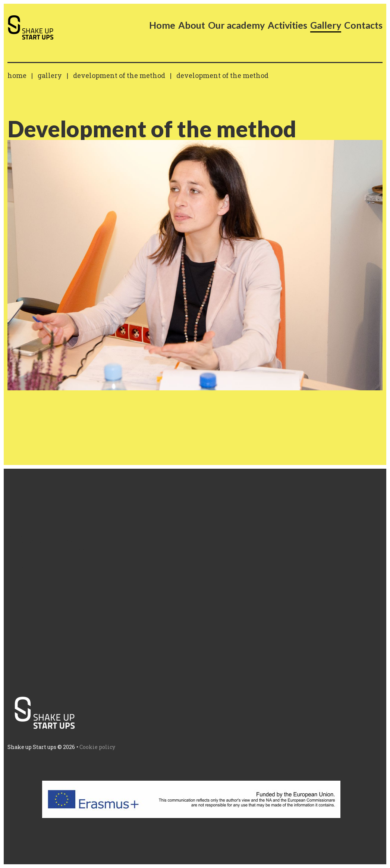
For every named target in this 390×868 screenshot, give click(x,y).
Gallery (50, 75)
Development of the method (119, 75)
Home (17, 75)
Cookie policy (97, 747)
